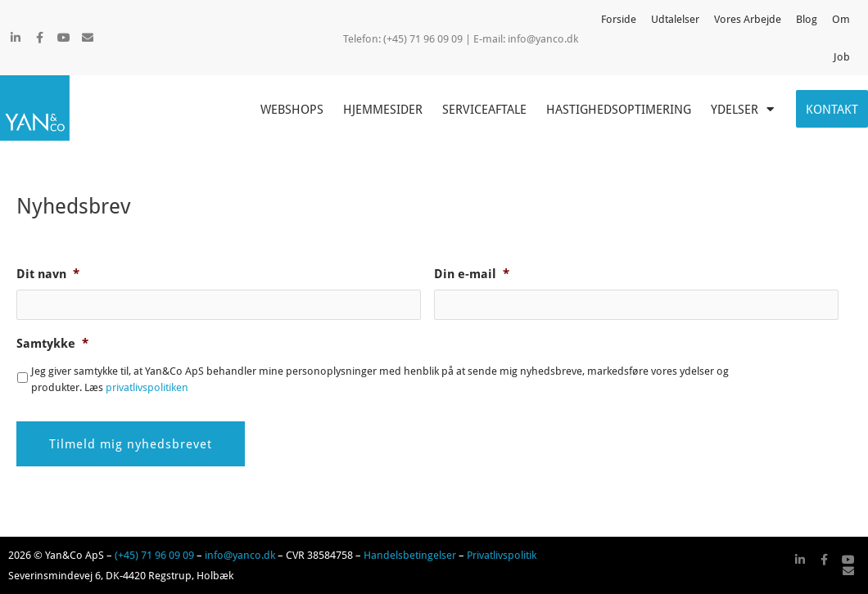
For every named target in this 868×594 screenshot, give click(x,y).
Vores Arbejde (748, 19)
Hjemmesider (383, 109)
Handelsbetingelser (410, 555)
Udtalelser (675, 19)
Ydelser (742, 109)
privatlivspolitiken (147, 387)
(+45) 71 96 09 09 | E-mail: (445, 38)
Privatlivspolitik (502, 555)
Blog (807, 19)
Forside (619, 19)
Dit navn (48, 274)
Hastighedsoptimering (619, 109)
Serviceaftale (484, 109)
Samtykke (52, 343)
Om (841, 19)
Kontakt (832, 109)
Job (842, 56)
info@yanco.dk (543, 38)
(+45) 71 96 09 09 (154, 555)
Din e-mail (472, 274)
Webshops (292, 109)
